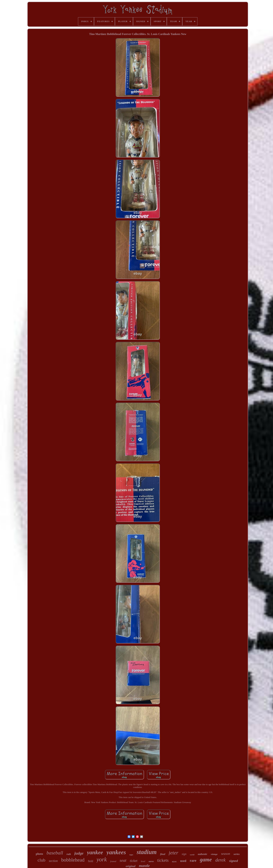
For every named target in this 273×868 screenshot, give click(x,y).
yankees (116, 852)
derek (221, 860)
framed (113, 861)
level (143, 861)
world (192, 855)
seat (123, 860)
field (90, 861)
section (53, 861)
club (42, 860)
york (102, 859)
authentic (202, 854)
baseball (55, 853)
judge (79, 853)
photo (40, 854)
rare (193, 861)
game (206, 860)
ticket (134, 861)
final (163, 854)
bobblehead (73, 860)
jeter (173, 853)
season (226, 854)
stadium (147, 852)
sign (184, 854)
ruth (69, 854)
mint (174, 862)
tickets (163, 860)
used (183, 861)
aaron (151, 861)
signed (234, 861)
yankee (95, 852)
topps (131, 855)
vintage (214, 854)
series (237, 854)
